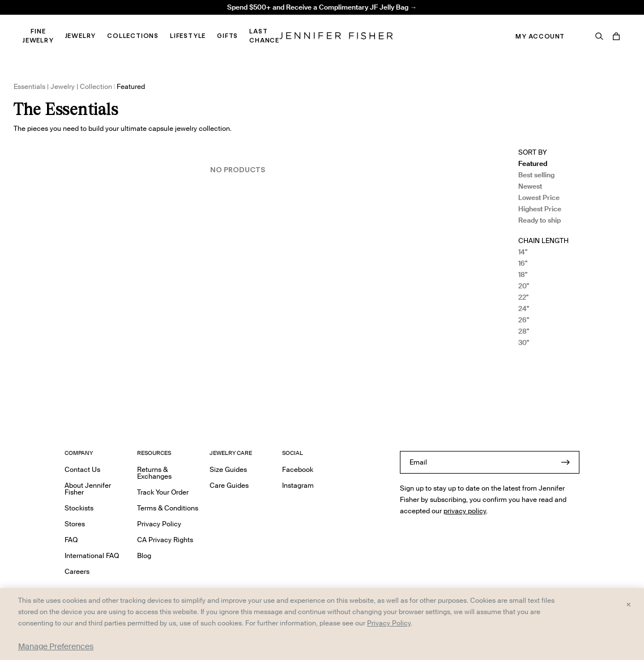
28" (524, 331)
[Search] (599, 36)
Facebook (298, 469)
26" (524, 320)
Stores (75, 524)
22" (523, 297)
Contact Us (82, 469)
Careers (77, 571)
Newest (530, 186)
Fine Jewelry (38, 36)
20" (524, 286)
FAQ (71, 540)
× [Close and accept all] (628, 604)
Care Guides (229, 485)
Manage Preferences (56, 646)
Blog (144, 555)
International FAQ (92, 555)
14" (523, 252)
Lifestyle (188, 36)
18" (523, 274)
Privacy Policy (159, 524)
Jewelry (81, 36)
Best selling (536, 175)
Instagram (298, 485)
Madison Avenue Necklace (203, 20)
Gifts (227, 36)
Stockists (79, 508)
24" (524, 308)
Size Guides (228, 469)
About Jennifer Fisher (88, 489)
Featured (533, 163)
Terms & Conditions (168, 508)
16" (523, 263)
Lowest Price (539, 197)
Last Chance (264, 36)
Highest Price (540, 209)
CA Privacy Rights (165, 540)
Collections (133, 36)
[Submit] (565, 462)
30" (524, 342)
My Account (540, 36)
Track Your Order (163, 492)
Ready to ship (539, 220)
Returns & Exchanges (154, 473)
